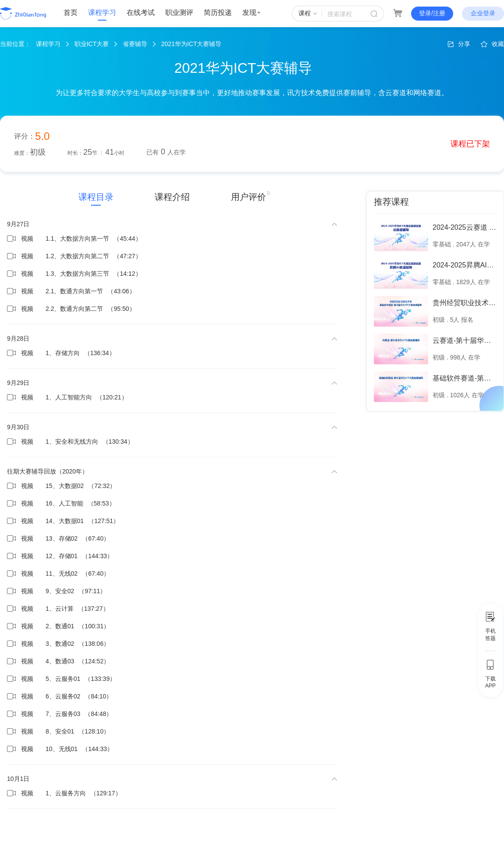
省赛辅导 (135, 44)
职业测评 (179, 12)
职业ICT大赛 (92, 44)
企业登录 (483, 13)
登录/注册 (432, 13)
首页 (71, 12)
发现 (252, 12)
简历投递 (218, 12)
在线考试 (141, 12)
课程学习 (102, 12)
